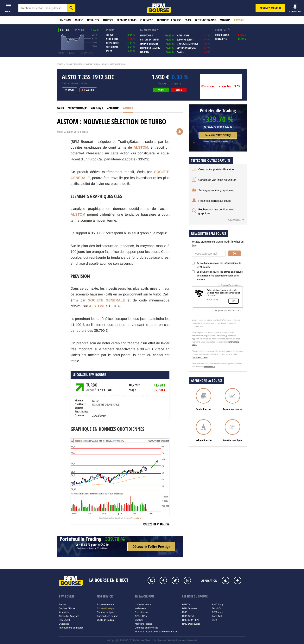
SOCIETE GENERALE (106, 300)
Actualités (93, 20)
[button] (71, 8)
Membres (225, 20)
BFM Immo (218, 612)
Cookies (139, 620)
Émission (66, 20)
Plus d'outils (236, 220)
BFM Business (190, 608)
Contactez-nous (143, 604)
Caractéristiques (78, 108)
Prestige (239, 20)
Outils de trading (206, 20)
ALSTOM (141, 147)
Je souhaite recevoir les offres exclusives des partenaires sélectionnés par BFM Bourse (217, 276)
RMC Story (218, 604)
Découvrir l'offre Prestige (218, 135)
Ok (235, 253)
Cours (60, 108)
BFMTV (186, 604)
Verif (214, 620)
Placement (147, 20)
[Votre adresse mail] (209, 254)
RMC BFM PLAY (191, 620)
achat (161, 90)
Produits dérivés (127, 20)
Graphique (97, 108)
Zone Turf (217, 616)
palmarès (146, 30)
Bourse (79, 20)
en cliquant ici (209, 367)
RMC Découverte (191, 624)
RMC (185, 612)
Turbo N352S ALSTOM (74, 64)
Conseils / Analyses (69, 616)
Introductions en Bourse (71, 628)
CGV (145, 616)
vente (179, 90)
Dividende (64, 624)
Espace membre (105, 604)
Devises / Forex (67, 608)
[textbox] (43, 8)
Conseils (88, 64)
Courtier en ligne (105, 612)
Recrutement (142, 612)
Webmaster (141, 608)
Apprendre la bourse (169, 20)
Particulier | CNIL (200, 358)
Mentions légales (144, 624)
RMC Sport (188, 616)
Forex (188, 20)
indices (110, 30)
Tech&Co (217, 608)
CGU (138, 616)
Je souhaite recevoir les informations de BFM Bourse (217, 265)
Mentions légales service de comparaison (156, 632)
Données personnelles (146, 628)
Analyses (108, 20)
